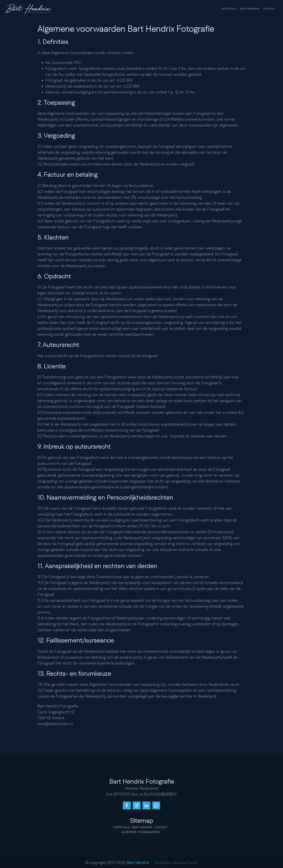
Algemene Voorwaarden (141, 832)
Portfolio (229, 9)
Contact (269, 9)
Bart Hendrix (250, 9)
